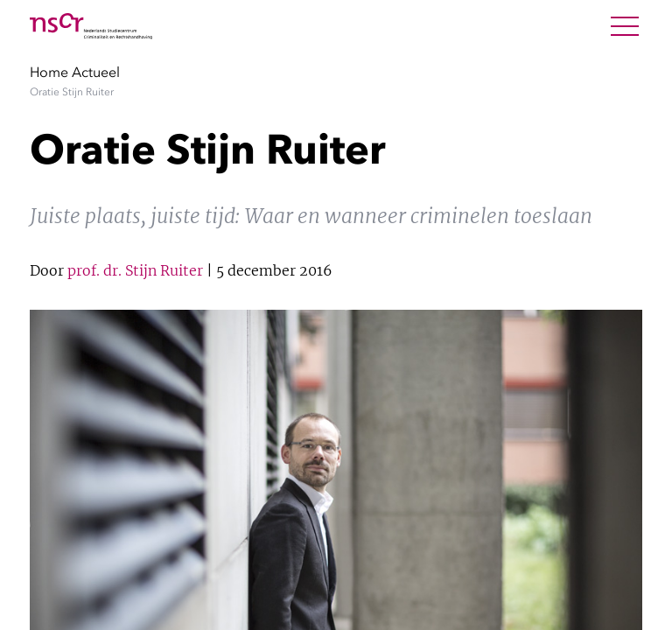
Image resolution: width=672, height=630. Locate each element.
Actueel (96, 72)
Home (49, 72)
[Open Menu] (625, 26)
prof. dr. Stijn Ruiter (135, 270)
